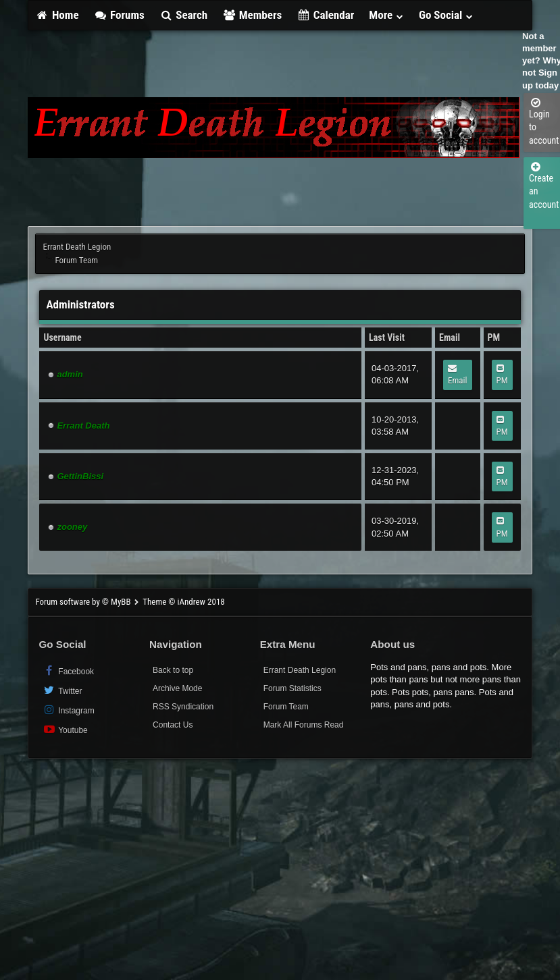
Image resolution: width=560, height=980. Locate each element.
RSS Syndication (183, 707)
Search (183, 15)
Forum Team (286, 707)
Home (57, 15)
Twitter (62, 690)
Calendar (325, 15)
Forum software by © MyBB (84, 602)
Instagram (68, 710)
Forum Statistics (292, 688)
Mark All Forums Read (304, 725)
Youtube (65, 729)
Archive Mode (177, 688)
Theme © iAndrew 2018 (183, 602)
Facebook (68, 671)
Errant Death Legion (77, 247)
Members (252, 15)
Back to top (173, 670)
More (386, 15)
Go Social (446, 15)
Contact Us (173, 725)
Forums (119, 15)
